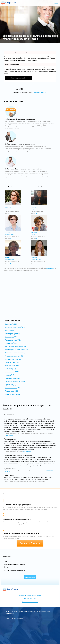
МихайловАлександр (8, 208)
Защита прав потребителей (13, 346)
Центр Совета (9, 3)
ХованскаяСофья (34, 233)
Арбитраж (8, 330)
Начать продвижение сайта (19, 78)
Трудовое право (10, 391)
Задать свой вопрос (30, 543)
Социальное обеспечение (13, 381)
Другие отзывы (30, 577)
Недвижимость (10, 372)
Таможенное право (11, 388)
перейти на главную (40, 93)
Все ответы (8, 324)
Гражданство (9, 343)
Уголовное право (10, 394)
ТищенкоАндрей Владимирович (37, 208)
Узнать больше (9, 435)
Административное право (13, 327)
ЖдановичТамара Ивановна (36, 258)
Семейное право (10, 378)
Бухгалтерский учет (11, 334)
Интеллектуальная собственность (15, 350)
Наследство (8, 369)
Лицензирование (10, 362)
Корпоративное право (12, 359)
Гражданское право (11, 340)
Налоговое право (10, 366)
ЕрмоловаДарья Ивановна (10, 258)
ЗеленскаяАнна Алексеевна (10, 233)
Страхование (9, 385)
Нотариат (8, 375)
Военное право (9, 337)
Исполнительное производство (14, 353)
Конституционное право (12, 356)
